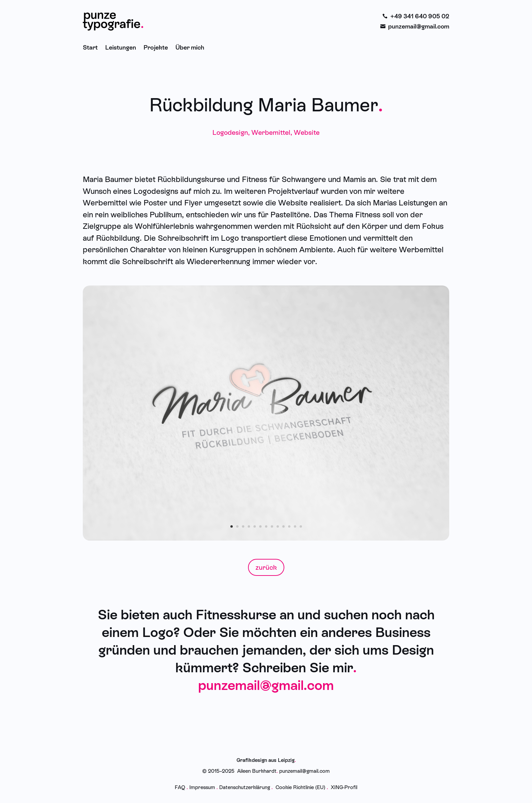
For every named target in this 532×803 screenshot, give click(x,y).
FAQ (180, 787)
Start (90, 47)
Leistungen (121, 47)
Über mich (190, 47)
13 (301, 526)
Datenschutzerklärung (245, 787)
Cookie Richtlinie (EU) (300, 787)
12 (295, 526)
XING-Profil (344, 787)
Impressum (202, 787)
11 (289, 526)
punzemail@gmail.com (419, 26)
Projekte (156, 47)
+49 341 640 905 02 (420, 16)
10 (283, 526)
